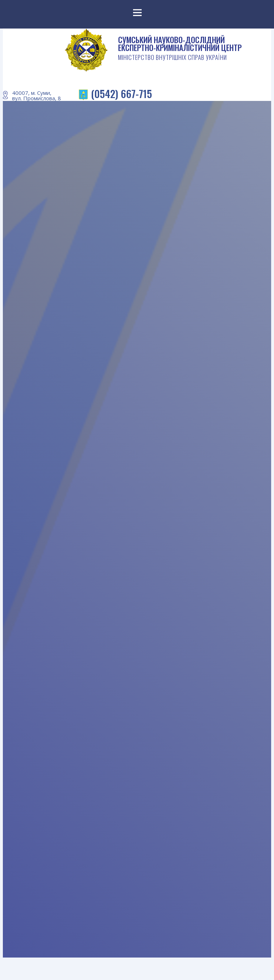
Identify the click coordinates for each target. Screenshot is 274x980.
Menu (137, 14)
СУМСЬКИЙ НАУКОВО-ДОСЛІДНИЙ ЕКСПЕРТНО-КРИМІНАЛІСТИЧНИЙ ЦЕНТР (180, 49)
